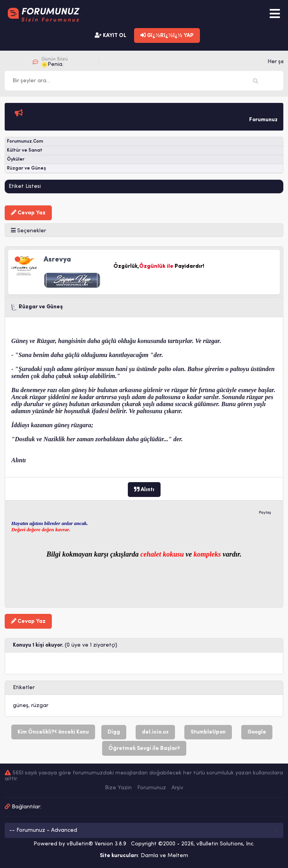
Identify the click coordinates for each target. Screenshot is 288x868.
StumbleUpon (208, 732)
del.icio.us (155, 732)
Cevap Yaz (28, 213)
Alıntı (144, 490)
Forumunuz (152, 788)
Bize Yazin (118, 788)
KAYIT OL (110, 35)
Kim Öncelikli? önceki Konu (53, 732)
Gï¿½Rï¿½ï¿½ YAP (167, 35)
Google (257, 732)
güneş (21, 706)
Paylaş (265, 513)
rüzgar (40, 706)
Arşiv (177, 788)
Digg (114, 732)
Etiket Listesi (25, 187)
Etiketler (24, 688)
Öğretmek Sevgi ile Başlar (144, 748)
